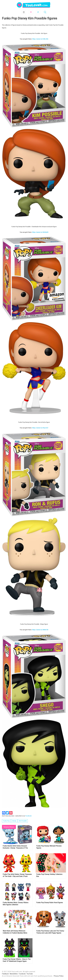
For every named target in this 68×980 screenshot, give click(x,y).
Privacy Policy (59, 976)
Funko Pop (6, 821)
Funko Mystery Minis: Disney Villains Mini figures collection (16, 904)
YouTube (30, 974)
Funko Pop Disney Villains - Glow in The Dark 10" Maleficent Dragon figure (17, 960)
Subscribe (31, 12)
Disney (14, 821)
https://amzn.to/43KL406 (40, 39)
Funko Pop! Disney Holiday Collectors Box (49, 875)
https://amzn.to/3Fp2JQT (40, 428)
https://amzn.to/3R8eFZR (40, 630)
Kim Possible (23, 821)
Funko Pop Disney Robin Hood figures (50, 903)
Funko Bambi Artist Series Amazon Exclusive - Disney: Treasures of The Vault (15, 847)
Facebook (38, 12)
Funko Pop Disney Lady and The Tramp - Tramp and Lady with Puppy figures (50, 932)
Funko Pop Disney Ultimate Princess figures (49, 847)
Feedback (5, 974)
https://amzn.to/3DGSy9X (40, 232)
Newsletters (14, 974)
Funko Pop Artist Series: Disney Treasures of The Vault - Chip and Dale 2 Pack (17, 875)
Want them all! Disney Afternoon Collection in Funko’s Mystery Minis (15, 932)
